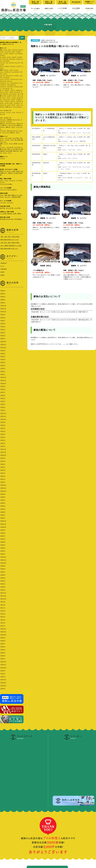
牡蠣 (1, 144)
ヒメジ (20, 79)
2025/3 (3, 332)
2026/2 (3, 299)
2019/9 (3, 530)
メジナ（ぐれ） (9, 103)
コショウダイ (15, 72)
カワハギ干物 (10, 208)
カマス (13, 100)
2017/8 (3, 604)
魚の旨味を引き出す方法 (7, 219)
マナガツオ (6, 78)
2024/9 (3, 350)
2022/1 (3, 446)
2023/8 (3, 389)
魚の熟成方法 (18, 219)
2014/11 (3, 682)
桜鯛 (1, 70)
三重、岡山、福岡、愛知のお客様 (10, 243)
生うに (5, 153)
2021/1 (3, 482)
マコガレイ (17, 103)
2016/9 (3, 637)
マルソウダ (12, 59)
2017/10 (3, 598)
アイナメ (16, 70)
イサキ (2, 52)
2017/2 (3, 622)
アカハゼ (6, 70)
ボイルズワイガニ (11, 124)
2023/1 (3, 410)
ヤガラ (13, 105)
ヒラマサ (12, 63)
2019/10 (3, 527)
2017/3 (3, 619)
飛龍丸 (19, 214)
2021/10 (3, 455)
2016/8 (3, 640)
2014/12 (3, 679)
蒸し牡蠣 (17, 140)
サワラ (2, 66)
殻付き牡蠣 (9, 151)
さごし (4, 98)
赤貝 (9, 149)
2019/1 (3, 553)
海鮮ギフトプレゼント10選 (8, 171)
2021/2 (3, 479)
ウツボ (5, 50)
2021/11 (3, 452)
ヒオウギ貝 (17, 147)
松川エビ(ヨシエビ (12, 131)
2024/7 (3, 356)
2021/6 (3, 467)
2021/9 (3, 458)
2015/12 (3, 661)
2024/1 (3, 374)
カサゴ (15, 96)
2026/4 (3, 293)
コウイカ (2, 112)
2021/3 (3, 476)
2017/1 (3, 625)
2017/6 (3, 610)
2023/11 (3, 380)
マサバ (2, 101)
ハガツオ (14, 57)
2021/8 (3, 461)
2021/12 (3, 449)
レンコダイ (3, 57)
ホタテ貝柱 (16, 138)
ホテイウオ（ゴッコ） (6, 81)
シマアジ (19, 66)
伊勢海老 (10, 120)
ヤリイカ (19, 112)
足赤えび (2, 124)
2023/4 (3, 401)
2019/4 (3, 544)
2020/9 (3, 494)
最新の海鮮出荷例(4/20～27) (9, 249)
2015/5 (3, 673)
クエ (7, 63)
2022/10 (3, 419)
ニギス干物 (17, 208)
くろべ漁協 (3, 214)
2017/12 (3, 592)
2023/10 (3, 383)
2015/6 (3, 670)
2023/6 (3, 395)
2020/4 (3, 509)
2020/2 (3, 515)
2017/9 (3, 601)
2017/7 (3, 607)
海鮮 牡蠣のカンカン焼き (15, 195)
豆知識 (2, 275)
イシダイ (2, 63)
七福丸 (15, 214)
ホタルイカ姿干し (12, 190)
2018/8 (3, 568)
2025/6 (3, 323)
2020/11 (3, 488)
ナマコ (10, 153)
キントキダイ (13, 94)
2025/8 (3, 317)
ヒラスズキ (6, 61)
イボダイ (7, 66)
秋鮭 (1, 50)
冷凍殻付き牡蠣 (16, 197)
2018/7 (3, 571)
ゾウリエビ (3, 203)
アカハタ (13, 66)
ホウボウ (12, 54)
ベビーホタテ (8, 138)
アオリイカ (3, 190)
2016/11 (3, 631)
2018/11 (3, 559)
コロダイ (7, 90)
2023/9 (3, 386)
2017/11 (3, 595)
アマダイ (2, 55)
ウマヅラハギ (14, 79)
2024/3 (3, 368)
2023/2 (3, 407)
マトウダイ (10, 87)
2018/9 (3, 565)
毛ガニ (18, 133)
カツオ (9, 57)
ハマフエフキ (6, 89)
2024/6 (3, 359)
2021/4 (3, 473)
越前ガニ (13, 133)
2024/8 (3, 353)
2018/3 (3, 583)
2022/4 (3, 437)
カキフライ (8, 197)
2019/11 (3, 524)
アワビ (11, 144)
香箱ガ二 (8, 127)
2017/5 (3, 613)
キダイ (6, 181)
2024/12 (3, 341)
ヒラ (1, 54)
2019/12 (3, 520)
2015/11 (3, 664)
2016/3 (3, 652)
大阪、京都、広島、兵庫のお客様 (10, 237)
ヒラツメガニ (6, 133)
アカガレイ (3, 83)
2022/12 (3, 413)
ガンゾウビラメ (18, 107)
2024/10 (3, 347)
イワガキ (7, 140)
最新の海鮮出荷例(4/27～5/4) (10, 240)
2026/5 (3, 290)
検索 (22, 38)
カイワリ (21, 50)
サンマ (19, 94)
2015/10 (3, 667)
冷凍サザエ (16, 151)
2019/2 (3, 550)
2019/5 (3, 541)
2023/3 (3, 404)
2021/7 (3, 464)
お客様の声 (4, 263)
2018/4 (3, 580)
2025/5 (3, 326)
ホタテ (2, 138)
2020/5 (3, 506)
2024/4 (3, 365)
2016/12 (3, 628)
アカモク (2, 159)
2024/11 (3, 344)
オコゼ (11, 92)
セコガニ (2, 127)
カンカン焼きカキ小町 (17, 149)
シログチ (10, 96)
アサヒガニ (3, 120)
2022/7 (3, 428)
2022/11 (3, 416)
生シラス (6, 94)
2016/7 (3, 643)
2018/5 (3, 577)
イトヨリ (6, 54)
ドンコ (2, 72)
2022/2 (3, 443)
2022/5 (3, 434)
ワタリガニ (3, 131)
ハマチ (11, 70)
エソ (8, 83)
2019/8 (3, 532)
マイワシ (7, 79)
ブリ (19, 96)
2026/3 (3, 296)
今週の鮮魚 (4, 269)
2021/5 (3, 470)
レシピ (2, 266)
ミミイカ (8, 112)
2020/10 (3, 491)
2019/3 (3, 547)
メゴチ (9, 105)
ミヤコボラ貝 (10, 147)
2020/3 (3, 512)
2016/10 (3, 634)
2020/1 (3, 518)
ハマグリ (6, 144)
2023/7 (3, 392)
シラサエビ (9, 122)
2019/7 (3, 535)
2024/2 (3, 371)
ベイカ (13, 112)
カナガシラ (12, 181)
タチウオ (15, 50)
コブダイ (17, 76)
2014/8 (3, 688)
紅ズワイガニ (17, 120)
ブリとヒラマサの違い (6, 184)
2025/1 (3, 338)
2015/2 (3, 676)
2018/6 (3, 574)
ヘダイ (18, 105)
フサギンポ (8, 72)
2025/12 (3, 305)
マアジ (5, 74)
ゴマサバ (7, 101)
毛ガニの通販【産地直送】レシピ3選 (11, 246)
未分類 (2, 272)
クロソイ (13, 101)
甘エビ (13, 127)
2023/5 (3, 398)
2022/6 (3, 431)
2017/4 (3, 616)
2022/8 (3, 425)
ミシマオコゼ (19, 54)
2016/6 (3, 646)
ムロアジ (13, 90)
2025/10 (3, 311)
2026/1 (3, 302)
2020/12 (3, 485)
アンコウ (2, 76)
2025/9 (3, 314)
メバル (2, 79)
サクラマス (17, 92)
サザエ (12, 140)
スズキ (13, 52)
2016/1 (3, 658)
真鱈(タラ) (9, 107)
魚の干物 (2, 208)
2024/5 (3, 362)
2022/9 (3, 422)
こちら (65, 344)
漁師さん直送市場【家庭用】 (14, 7)
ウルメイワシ (10, 76)
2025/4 (3, 329)
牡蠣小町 (2, 151)
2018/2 (3, 586)
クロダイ (19, 52)
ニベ (12, 89)
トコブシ (2, 147)
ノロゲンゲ (3, 87)
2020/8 (3, 497)
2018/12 (3, 556)
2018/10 (3, 562)
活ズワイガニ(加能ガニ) (16, 125)
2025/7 (3, 320)
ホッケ (2, 90)
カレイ (10, 50)
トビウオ (19, 101)
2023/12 (3, 377)
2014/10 (3, 685)
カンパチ (17, 63)
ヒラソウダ (5, 59)
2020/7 (3, 500)
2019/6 (3, 539)
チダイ (2, 181)
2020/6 (3, 503)
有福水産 (10, 214)
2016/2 (3, 655)
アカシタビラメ (15, 83)
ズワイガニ (10, 203)
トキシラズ (8, 52)
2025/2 (3, 335)
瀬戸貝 (16, 144)
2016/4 (3, 649)
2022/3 (3, 440)
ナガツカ (19, 59)
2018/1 (3, 589)
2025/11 (3, 308)
